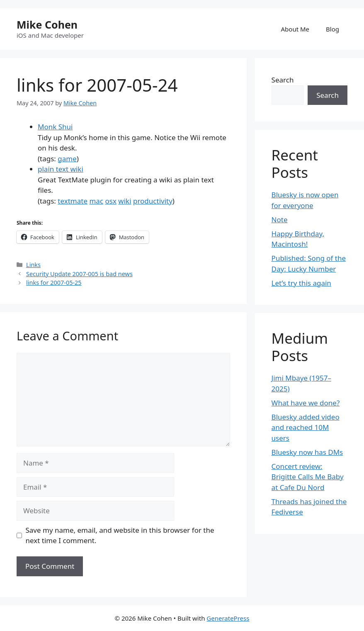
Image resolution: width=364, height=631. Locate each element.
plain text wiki (61, 169)
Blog (332, 29)
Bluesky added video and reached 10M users (306, 427)
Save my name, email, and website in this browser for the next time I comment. (120, 535)
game (67, 159)
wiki (125, 201)
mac (96, 201)
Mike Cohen (47, 24)
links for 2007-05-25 (54, 283)
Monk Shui (55, 127)
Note (280, 220)
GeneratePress (228, 618)
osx (110, 201)
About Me (295, 29)
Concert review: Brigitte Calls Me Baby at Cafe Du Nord (308, 477)
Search (283, 80)
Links (33, 265)
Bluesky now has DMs (307, 452)
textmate (73, 201)
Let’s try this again (301, 283)
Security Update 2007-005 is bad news (79, 274)
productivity (153, 201)
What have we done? (306, 403)
